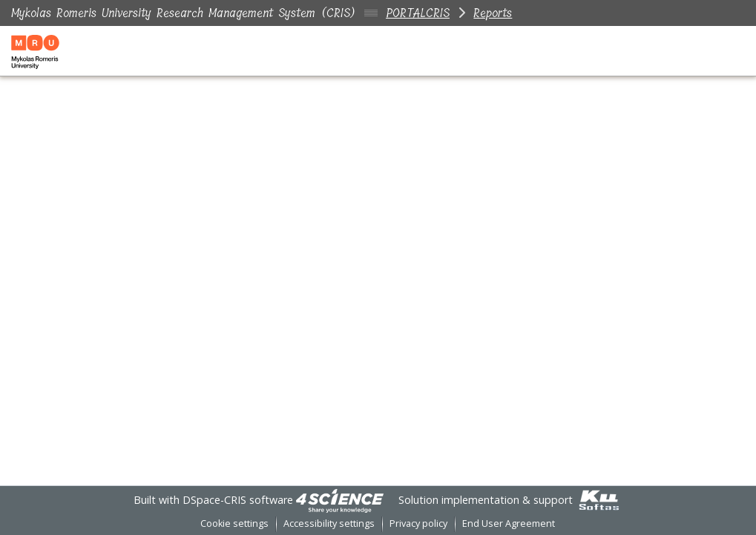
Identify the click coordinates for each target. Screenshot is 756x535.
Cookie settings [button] (234, 523)
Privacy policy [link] (418, 523)
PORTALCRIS (418, 13)
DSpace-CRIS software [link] (238, 500)
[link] (340, 500)
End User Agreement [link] (509, 523)
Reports (493, 13)
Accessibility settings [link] (329, 523)
